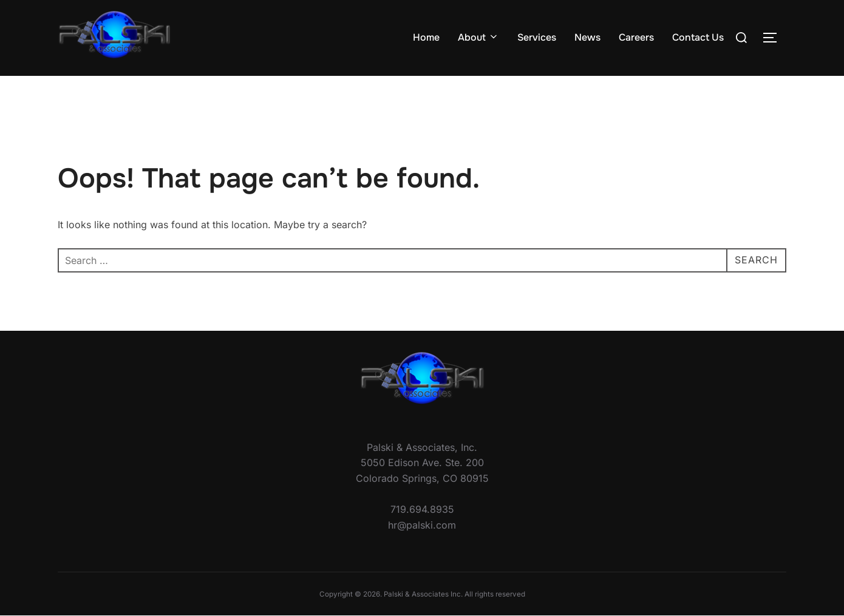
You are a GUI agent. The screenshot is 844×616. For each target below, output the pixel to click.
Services (537, 37)
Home (426, 37)
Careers (636, 37)
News (587, 37)
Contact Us (698, 37)
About (478, 37)
